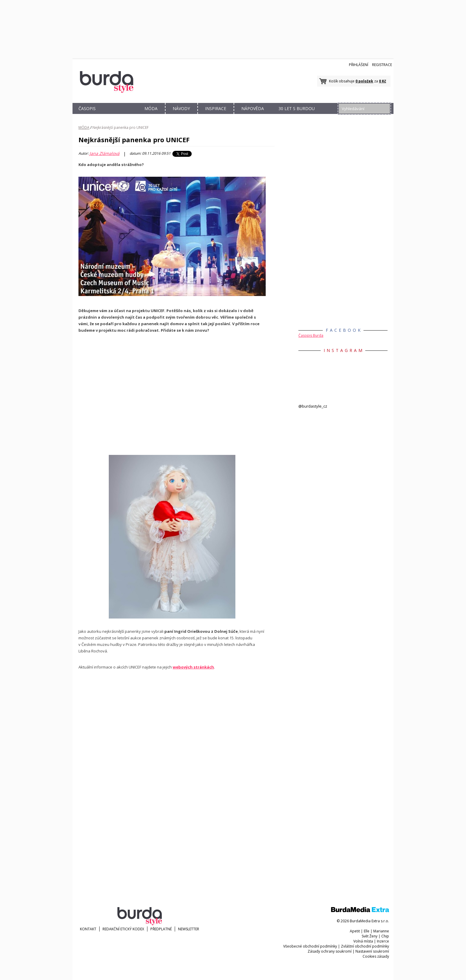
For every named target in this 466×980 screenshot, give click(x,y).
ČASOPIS (87, 108)
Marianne (381, 931)
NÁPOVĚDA (253, 108)
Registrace (382, 65)
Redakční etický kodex (123, 929)
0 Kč (382, 81)
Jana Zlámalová (104, 154)
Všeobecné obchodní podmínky (310, 946)
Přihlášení (359, 65)
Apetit (355, 931)
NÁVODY (181, 108)
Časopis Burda (311, 335)
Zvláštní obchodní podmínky (365, 946)
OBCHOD (119, 115)
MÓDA (151, 108)
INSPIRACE (216, 108)
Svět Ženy (370, 936)
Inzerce (383, 941)
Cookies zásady (376, 956)
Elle (367, 931)
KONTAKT (88, 929)
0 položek (364, 81)
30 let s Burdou (297, 108)
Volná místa (363, 941)
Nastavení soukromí (372, 951)
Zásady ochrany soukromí (330, 951)
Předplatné (161, 929)
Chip (385, 936)
